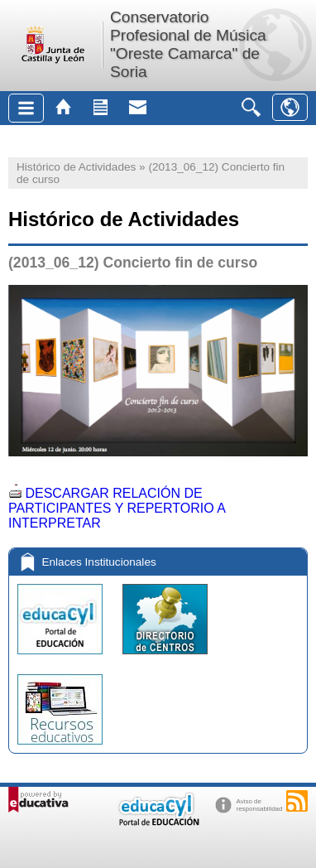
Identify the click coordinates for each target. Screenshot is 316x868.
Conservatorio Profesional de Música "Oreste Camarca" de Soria (188, 44)
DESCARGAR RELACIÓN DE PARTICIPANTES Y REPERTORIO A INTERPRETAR (117, 508)
